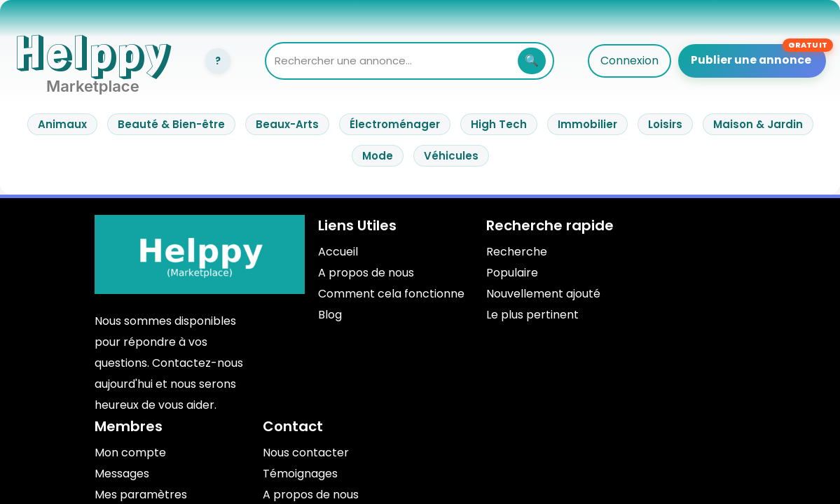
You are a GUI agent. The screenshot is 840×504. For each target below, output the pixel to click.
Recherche (517, 252)
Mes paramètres (141, 495)
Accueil (338, 252)
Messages (122, 474)
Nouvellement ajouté (543, 294)
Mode (378, 156)
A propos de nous (366, 273)
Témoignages (300, 474)
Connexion (633, 61)
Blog (330, 315)
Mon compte (130, 453)
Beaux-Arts (287, 124)
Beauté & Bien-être (171, 124)
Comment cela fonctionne (391, 294)
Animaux (62, 124)
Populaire (512, 273)
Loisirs (665, 124)
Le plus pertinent (532, 315)
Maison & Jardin (758, 124)
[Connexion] (218, 61)
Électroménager (395, 124)
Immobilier (587, 124)
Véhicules (451, 156)
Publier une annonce (752, 59)
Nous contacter (306, 453)
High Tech (499, 124)
